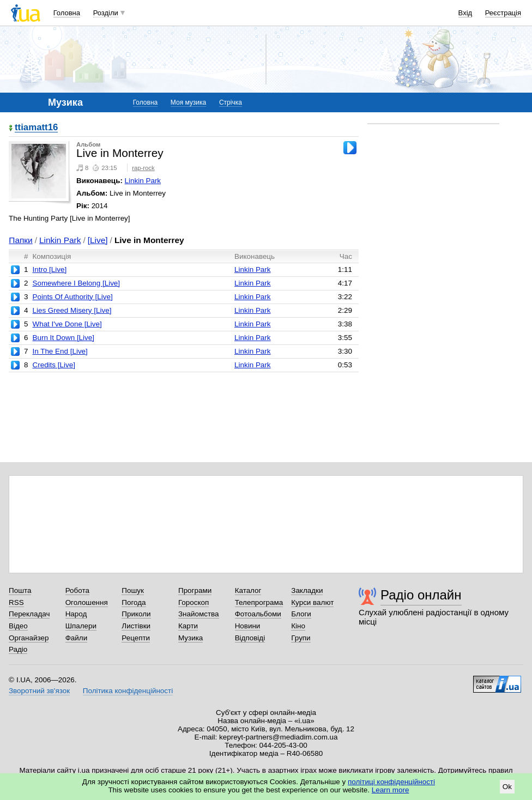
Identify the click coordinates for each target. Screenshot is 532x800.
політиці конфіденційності (391, 782)
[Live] (98, 240)
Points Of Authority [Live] (72, 297)
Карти (188, 626)
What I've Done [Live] (67, 324)
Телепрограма (259, 602)
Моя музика (188, 102)
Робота (77, 590)
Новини (248, 626)
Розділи (106, 13)
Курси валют (312, 602)
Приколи (136, 614)
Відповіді (250, 638)
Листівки (136, 626)
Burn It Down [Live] (63, 338)
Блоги (301, 614)
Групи (301, 638)
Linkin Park (143, 181)
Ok (507, 787)
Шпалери (81, 626)
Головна (67, 13)
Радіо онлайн (421, 595)
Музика (191, 638)
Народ (76, 614)
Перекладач (29, 614)
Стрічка (231, 102)
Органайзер (29, 638)
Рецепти (136, 638)
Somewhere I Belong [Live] (76, 283)
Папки (20, 240)
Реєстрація (503, 13)
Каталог (248, 590)
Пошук (133, 590)
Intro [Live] (49, 269)
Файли (77, 638)
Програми (195, 590)
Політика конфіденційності (128, 691)
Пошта (20, 590)
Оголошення (87, 602)
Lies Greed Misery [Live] (72, 310)
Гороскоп (194, 602)
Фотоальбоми (258, 614)
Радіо (18, 649)
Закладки (307, 590)
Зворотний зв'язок (39, 691)
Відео (18, 626)
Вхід (465, 13)
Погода (134, 602)
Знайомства (199, 614)
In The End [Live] (60, 351)
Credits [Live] (53, 365)
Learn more (391, 790)
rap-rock (143, 168)
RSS (16, 602)
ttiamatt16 (36, 128)
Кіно (298, 626)
